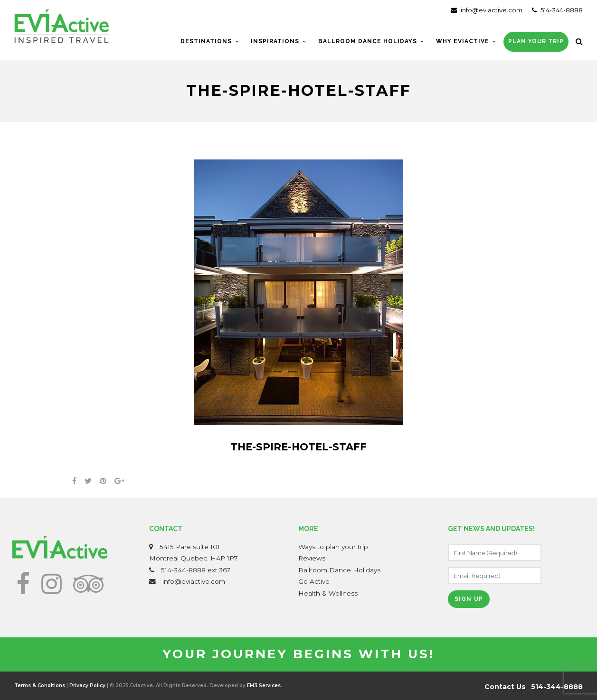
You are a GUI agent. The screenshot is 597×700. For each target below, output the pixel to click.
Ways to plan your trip (333, 547)
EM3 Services (264, 686)
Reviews (312, 558)
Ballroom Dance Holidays (339, 570)
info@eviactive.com (487, 10)
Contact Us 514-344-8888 (534, 687)
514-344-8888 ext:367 (196, 570)
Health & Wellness (328, 593)
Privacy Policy (87, 686)
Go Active (314, 581)
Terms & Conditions (40, 686)
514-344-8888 (557, 10)
